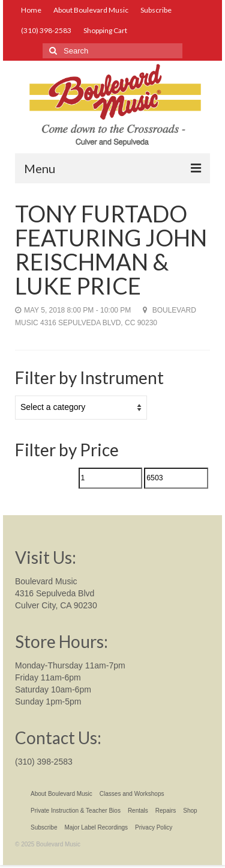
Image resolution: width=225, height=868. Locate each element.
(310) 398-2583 (44, 762)
